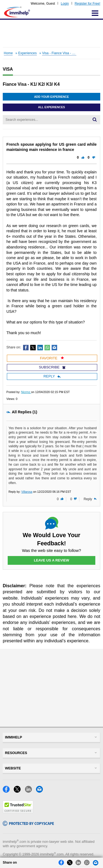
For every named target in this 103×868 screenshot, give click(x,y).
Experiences (27, 53)
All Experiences (52, 107)
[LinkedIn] (30, 791)
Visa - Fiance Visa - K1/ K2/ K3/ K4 (68, 53)
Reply (52, 376)
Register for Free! (87, 4)
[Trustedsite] (18, 812)
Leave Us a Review (51, 560)
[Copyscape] (28, 824)
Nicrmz (26, 392)
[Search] (95, 120)
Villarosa (27, 492)
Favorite (52, 358)
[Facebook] (8, 791)
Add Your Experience (51, 97)
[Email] (41, 791)
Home (8, 53)
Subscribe (52, 367)
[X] (19, 791)
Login (65, 4)
